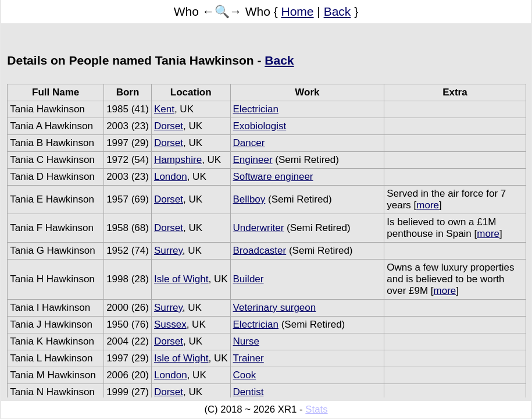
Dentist (249, 392)
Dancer (249, 143)
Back (338, 11)
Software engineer (273, 177)
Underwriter (259, 228)
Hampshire (178, 160)
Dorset (169, 126)
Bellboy (249, 199)
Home (298, 11)
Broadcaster (260, 251)
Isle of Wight (181, 279)
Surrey (168, 251)
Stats (316, 409)
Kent (164, 109)
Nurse (246, 341)
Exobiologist (260, 126)
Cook (245, 375)
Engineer (253, 160)
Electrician (256, 109)
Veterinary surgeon (275, 308)
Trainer (249, 358)
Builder (249, 279)
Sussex (170, 324)
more (428, 205)
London (171, 177)
